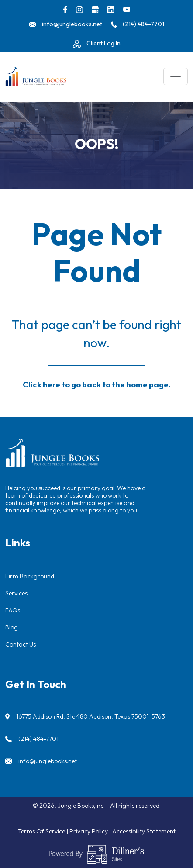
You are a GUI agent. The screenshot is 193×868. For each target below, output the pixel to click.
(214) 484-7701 (38, 739)
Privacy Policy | (91, 831)
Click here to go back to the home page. (97, 385)
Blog (12, 627)
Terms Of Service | (44, 831)
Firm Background (30, 576)
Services (16, 593)
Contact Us (21, 644)
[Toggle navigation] (176, 76)
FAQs (13, 610)
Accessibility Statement (144, 831)
